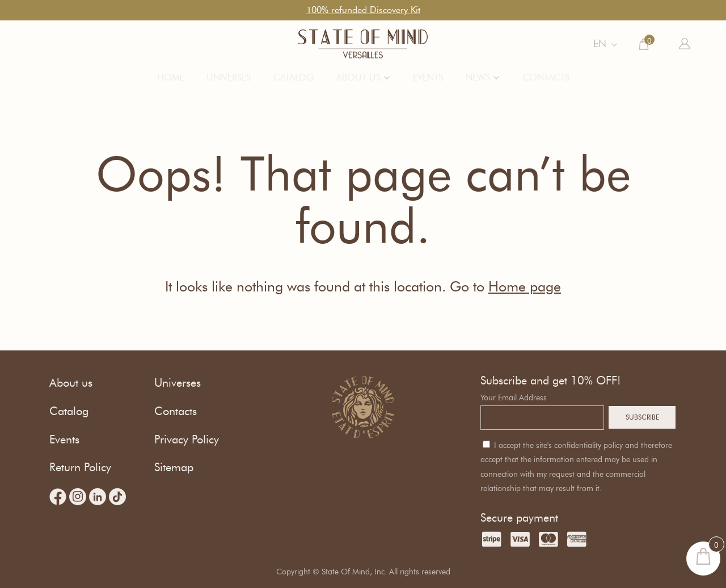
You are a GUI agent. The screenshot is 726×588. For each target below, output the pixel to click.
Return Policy (80, 467)
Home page (525, 286)
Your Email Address (514, 398)
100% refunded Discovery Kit (363, 10)
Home (170, 77)
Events (428, 77)
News (478, 77)
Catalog (294, 77)
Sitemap (174, 467)
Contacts (546, 77)
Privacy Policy (187, 439)
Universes (229, 77)
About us (358, 77)
